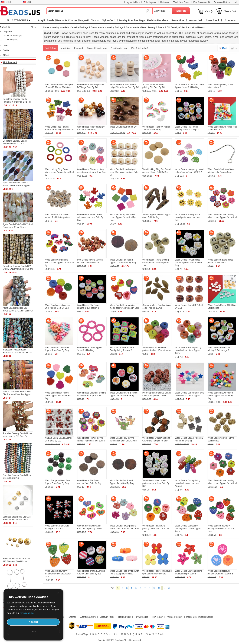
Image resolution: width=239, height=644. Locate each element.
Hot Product (10, 62)
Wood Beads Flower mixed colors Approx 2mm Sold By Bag (220, 396)
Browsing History (222, 2)
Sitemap (72, 617)
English (6, 2)
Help (236, 2)
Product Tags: (82, 634)
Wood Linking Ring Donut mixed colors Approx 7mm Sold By (59, 172)
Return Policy (125, 617)
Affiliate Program (174, 617)
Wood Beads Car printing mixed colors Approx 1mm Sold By (59, 263)
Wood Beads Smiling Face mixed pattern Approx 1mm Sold (187, 217)
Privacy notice (141, 617)
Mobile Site (191, 617)
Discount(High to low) (97, 48)
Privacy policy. (27, 613)
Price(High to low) (140, 48)
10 (159, 588)
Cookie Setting (206, 617)
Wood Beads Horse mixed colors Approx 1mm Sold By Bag (90, 217)
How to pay (157, 617)
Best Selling (50, 48)
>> (169, 588)
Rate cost (165, 2)
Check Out (230, 11)
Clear (33, 27)
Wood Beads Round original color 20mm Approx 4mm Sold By (124, 172)
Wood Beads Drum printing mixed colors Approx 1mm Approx (188, 483)
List (234, 48)
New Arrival (65, 48)
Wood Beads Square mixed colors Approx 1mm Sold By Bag (123, 217)
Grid (223, 48)
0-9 (162, 634)
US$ (27, 2)
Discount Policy (107, 617)
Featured (78, 48)
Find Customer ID (202, 2)
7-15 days (11, 40)
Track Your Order (181, 2)
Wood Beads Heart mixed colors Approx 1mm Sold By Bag (58, 396)
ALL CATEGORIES (18, 20)
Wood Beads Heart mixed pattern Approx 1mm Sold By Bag (156, 483)
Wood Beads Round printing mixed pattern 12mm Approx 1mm (156, 263)
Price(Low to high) (119, 48)
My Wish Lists (133, 2)
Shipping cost (150, 2)
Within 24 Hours (13, 36)
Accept (33, 622)
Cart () (209, 11)
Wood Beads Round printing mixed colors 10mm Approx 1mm (188, 350)
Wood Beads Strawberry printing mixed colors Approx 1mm (188, 529)
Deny (33, 631)
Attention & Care (88, 617)
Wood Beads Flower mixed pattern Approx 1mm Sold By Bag (188, 263)
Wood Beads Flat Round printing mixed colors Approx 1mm (156, 529)
